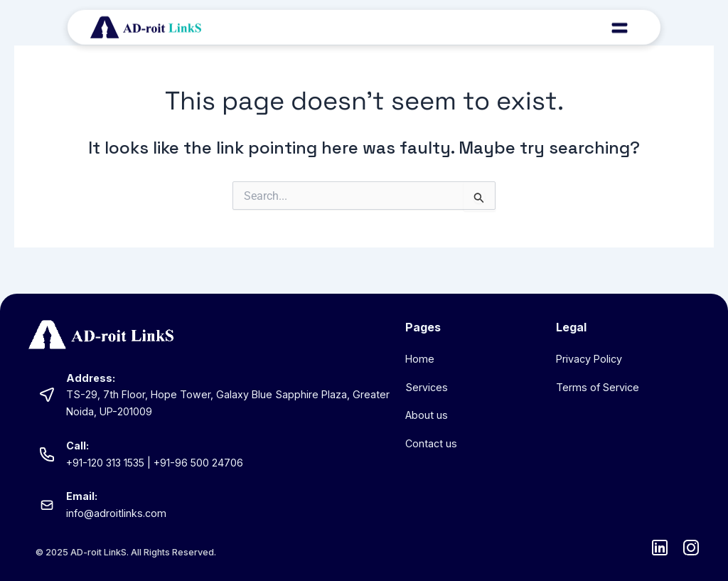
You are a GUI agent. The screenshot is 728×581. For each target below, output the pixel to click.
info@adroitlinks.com (116, 513)
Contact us (431, 443)
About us (427, 415)
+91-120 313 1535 (106, 463)
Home (420, 359)
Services (426, 387)
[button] (619, 23)
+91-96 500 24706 (200, 463)
